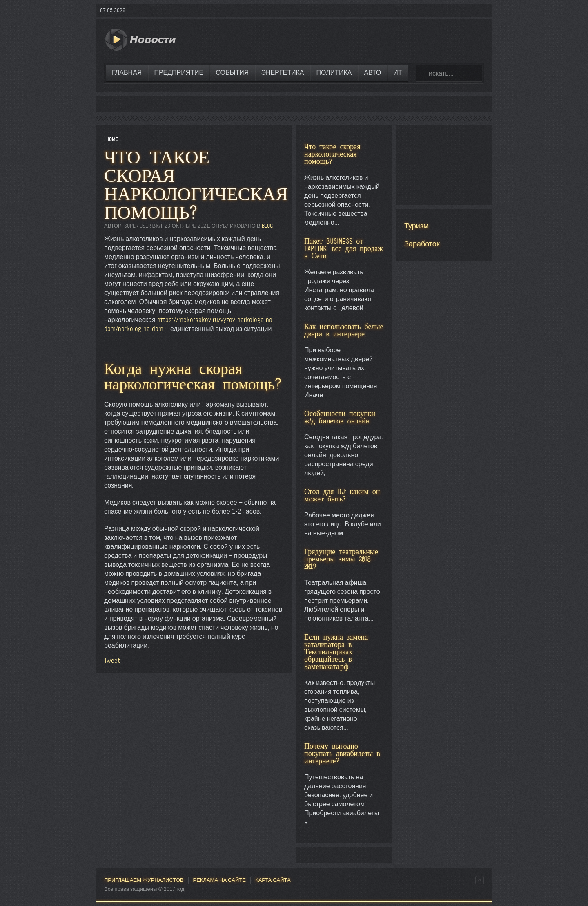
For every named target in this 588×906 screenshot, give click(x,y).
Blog (267, 226)
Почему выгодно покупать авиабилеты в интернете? (342, 753)
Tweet (112, 661)
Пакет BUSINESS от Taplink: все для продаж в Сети (344, 248)
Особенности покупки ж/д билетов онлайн (340, 417)
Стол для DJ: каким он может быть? (342, 495)
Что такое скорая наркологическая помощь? (332, 154)
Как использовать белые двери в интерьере (344, 330)
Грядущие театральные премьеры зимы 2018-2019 (341, 559)
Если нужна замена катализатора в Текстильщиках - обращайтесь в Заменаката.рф (336, 652)
